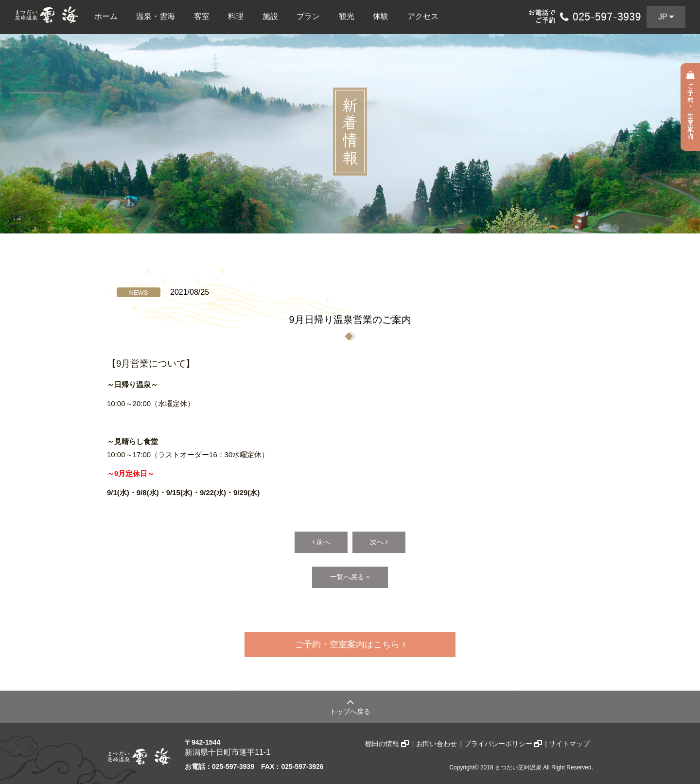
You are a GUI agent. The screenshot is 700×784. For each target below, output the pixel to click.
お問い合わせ (437, 739)
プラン (308, 16)
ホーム (106, 16)
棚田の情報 (388, 739)
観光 (347, 16)
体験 (381, 16)
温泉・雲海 (156, 16)
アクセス (423, 16)
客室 (202, 16)
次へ (384, 541)
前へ (316, 541)
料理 (236, 16)
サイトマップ (570, 739)
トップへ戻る (350, 702)
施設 (270, 16)
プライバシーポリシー (504, 739)
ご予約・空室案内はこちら (350, 641)
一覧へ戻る (350, 574)
